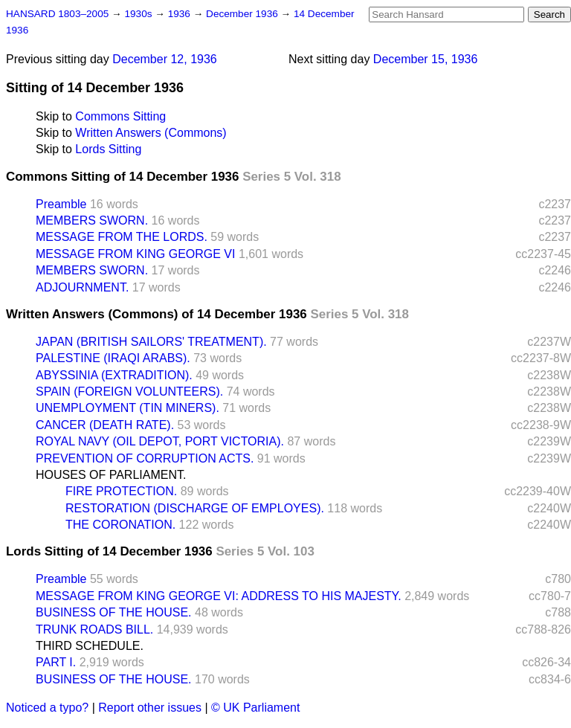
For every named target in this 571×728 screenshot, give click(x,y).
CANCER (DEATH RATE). (105, 425)
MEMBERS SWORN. (92, 220)
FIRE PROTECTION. (121, 491)
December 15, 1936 (426, 59)
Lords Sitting (108, 149)
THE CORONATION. (120, 525)
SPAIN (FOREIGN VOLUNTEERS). (129, 392)
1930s (139, 14)
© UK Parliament (255, 708)
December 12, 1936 (165, 59)
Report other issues (150, 708)
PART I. (56, 662)
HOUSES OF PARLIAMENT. (111, 475)
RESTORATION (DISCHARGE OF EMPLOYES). (195, 508)
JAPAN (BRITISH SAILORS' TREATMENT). (151, 342)
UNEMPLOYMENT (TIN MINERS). (128, 408)
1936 (181, 14)
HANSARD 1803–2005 (57, 14)
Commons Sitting (120, 116)
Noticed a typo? (47, 708)
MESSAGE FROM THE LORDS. (122, 237)
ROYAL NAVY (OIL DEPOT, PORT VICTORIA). (160, 441)
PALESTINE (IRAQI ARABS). (113, 358)
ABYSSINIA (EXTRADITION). (114, 375)
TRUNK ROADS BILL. (94, 629)
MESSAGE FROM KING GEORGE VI (135, 254)
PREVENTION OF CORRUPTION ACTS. (145, 458)
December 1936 (243, 14)
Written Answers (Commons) (151, 133)
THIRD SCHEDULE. (90, 646)
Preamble (61, 204)
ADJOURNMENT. (82, 287)
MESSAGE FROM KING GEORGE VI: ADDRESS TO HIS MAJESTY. (219, 596)
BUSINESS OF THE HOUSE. (114, 612)
